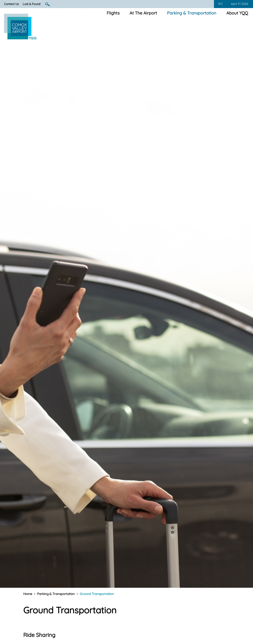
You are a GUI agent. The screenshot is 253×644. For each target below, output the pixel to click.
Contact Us (11, 4)
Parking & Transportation (192, 13)
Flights (113, 13)
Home (28, 594)
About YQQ (237, 13)
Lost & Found (32, 4)
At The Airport (143, 13)
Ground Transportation (97, 594)
